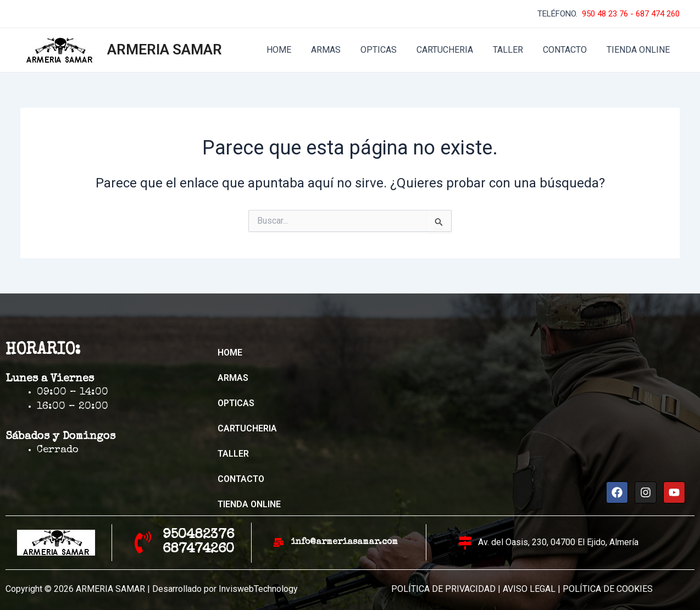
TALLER (513, 50)
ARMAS (338, 50)
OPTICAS (388, 50)
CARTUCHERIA (452, 50)
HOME (293, 50)
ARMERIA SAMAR (165, 49)
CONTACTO (568, 50)
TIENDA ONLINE (639, 50)
